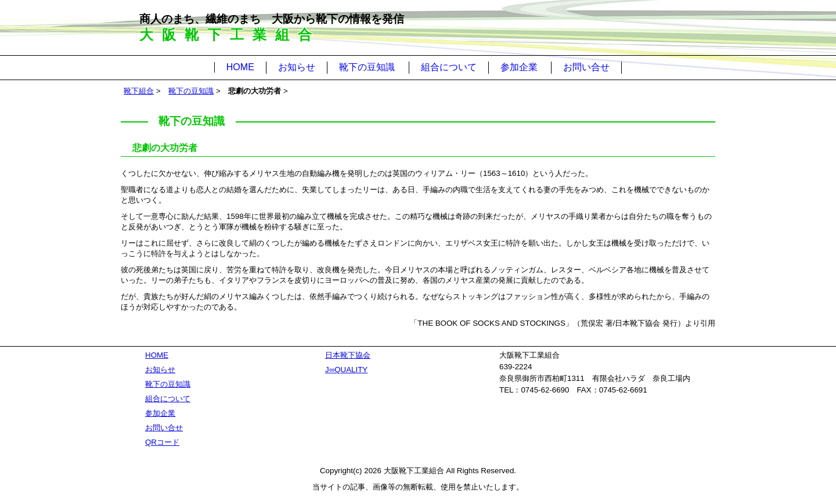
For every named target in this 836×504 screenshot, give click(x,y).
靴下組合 (139, 91)
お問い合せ (586, 67)
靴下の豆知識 (367, 67)
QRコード (162, 442)
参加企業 (519, 67)
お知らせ (297, 67)
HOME (240, 67)
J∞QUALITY (346, 370)
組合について (449, 67)
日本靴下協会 (348, 355)
